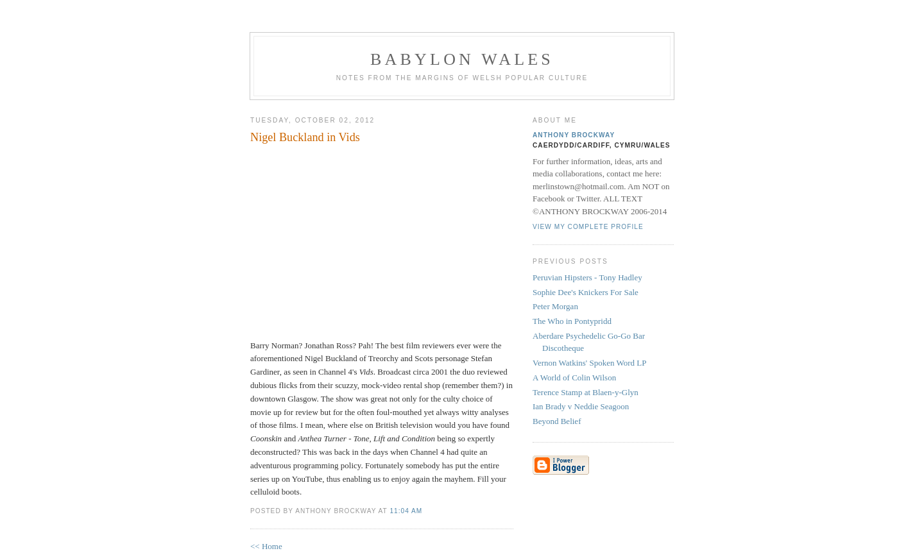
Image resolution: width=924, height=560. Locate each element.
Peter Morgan (555, 306)
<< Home (266, 546)
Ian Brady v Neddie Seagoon (581, 406)
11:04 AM (406, 511)
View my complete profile (588, 227)
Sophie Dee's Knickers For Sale (586, 292)
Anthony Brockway (574, 135)
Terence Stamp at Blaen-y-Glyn (586, 392)
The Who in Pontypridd (572, 321)
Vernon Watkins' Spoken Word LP (589, 363)
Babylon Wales (462, 59)
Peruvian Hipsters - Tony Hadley (587, 277)
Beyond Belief (557, 421)
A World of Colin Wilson (574, 378)
